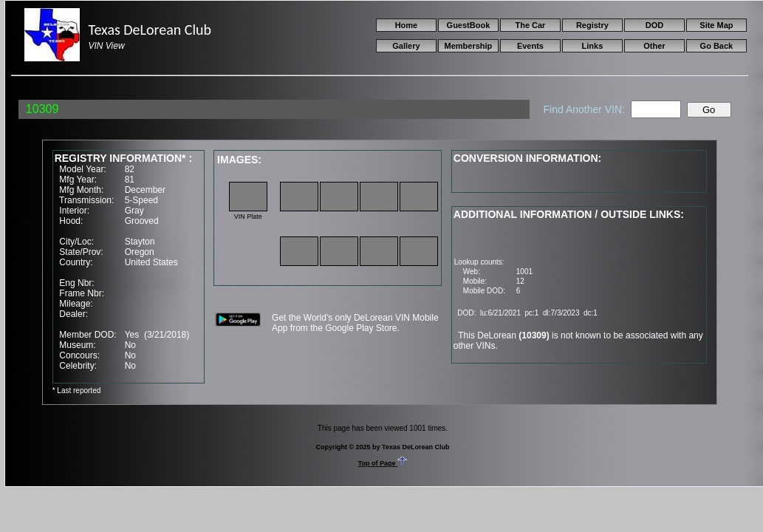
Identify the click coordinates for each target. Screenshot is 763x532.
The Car (530, 25)
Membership (469, 46)
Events (530, 46)
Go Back (717, 46)
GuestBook (469, 25)
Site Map (716, 25)
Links (593, 46)
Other (654, 46)
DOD (654, 25)
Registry (592, 25)
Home (407, 25)
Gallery (406, 46)
